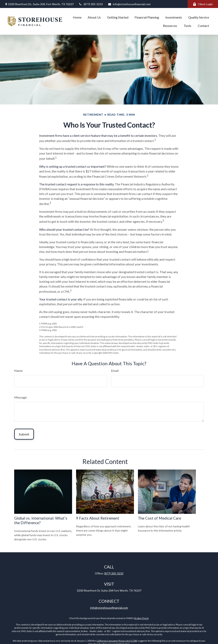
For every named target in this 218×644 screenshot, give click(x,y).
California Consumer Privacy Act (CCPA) (117, 641)
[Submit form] (24, 434)
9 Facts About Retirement (98, 518)
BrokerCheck (141, 618)
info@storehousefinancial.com (129, 4)
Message (20, 397)
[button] (77, 17)
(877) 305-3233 (91, 4)
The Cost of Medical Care (160, 518)
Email (115, 371)
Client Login (203, 4)
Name (18, 371)
